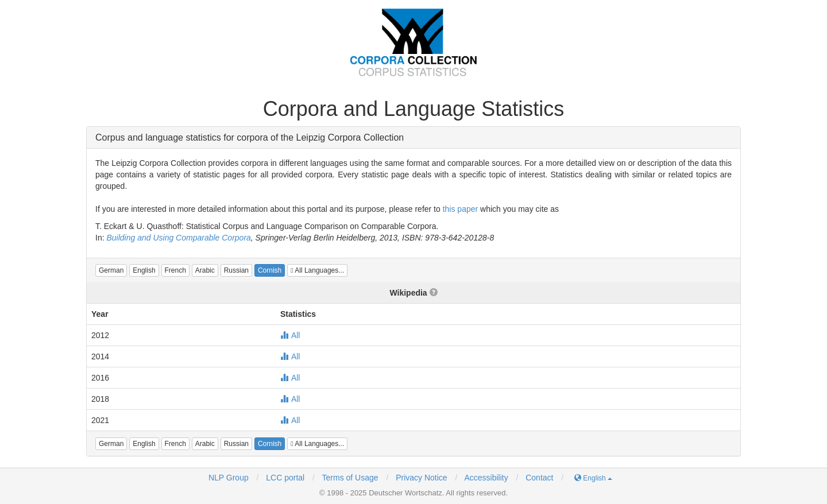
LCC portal (284, 478)
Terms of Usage (350, 478)
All (290, 335)
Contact (539, 478)
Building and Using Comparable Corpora (178, 238)
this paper (460, 209)
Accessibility (486, 478)
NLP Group (229, 478)
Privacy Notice (421, 478)
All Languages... (317, 270)
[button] (111, 270)
